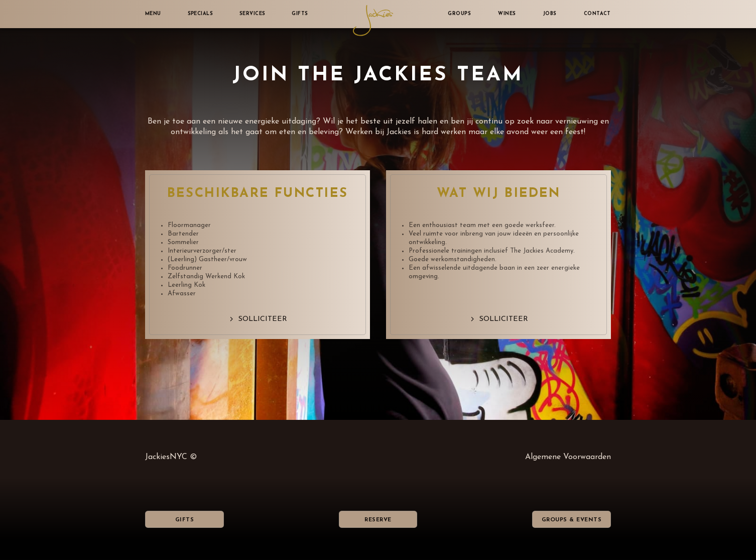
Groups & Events (572, 520)
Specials (201, 14)
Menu (153, 14)
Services (253, 14)
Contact (597, 14)
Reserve (378, 520)
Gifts (300, 14)
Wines (507, 14)
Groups (459, 14)
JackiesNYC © (171, 457)
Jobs (550, 14)
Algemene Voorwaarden (568, 457)
